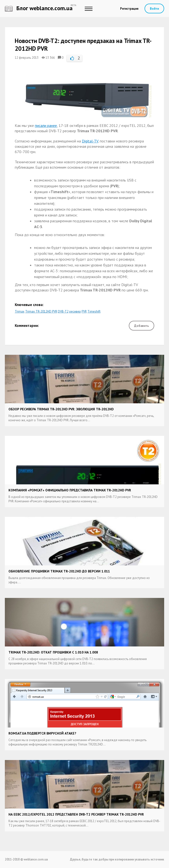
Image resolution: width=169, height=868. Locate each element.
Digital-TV (90, 141)
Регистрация (129, 9)
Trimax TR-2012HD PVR (41, 311)
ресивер (75, 311)
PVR (84, 311)
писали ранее (46, 125)
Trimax (20, 311)
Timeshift (94, 311)
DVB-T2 (63, 311)
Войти (154, 9)
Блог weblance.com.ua (39, 8)
